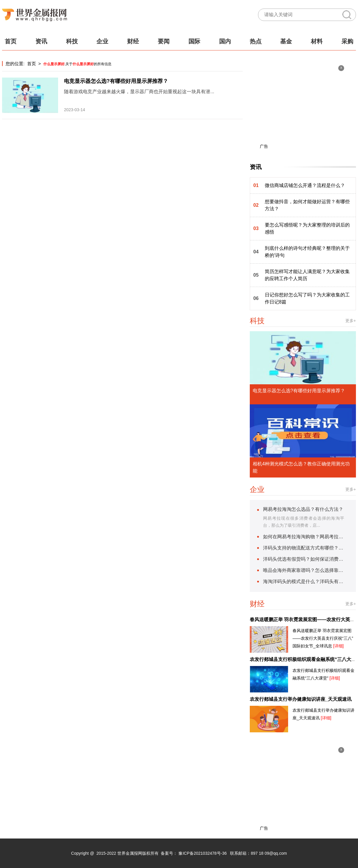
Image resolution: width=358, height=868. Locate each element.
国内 (225, 41)
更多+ (351, 321)
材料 (317, 41)
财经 (133, 41)
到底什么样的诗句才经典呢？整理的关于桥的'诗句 (307, 252)
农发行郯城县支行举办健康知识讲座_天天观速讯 (301, 699)
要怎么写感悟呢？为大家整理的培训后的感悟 (307, 228)
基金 (286, 41)
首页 (11, 41)
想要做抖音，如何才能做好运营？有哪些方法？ (307, 205)
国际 (194, 41)
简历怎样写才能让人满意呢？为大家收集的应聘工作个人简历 (307, 275)
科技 (72, 41)
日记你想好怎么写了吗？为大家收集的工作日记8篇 (307, 298)
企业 (102, 41)
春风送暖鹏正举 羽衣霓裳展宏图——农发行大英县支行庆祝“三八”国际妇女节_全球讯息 (323, 638)
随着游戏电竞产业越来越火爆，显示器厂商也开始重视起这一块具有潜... (139, 92)
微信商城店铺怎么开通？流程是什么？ (305, 185)
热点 (256, 41)
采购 (347, 41)
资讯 (41, 41)
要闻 (164, 41)
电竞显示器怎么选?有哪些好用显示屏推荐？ (116, 81)
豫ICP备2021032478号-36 (202, 853)
